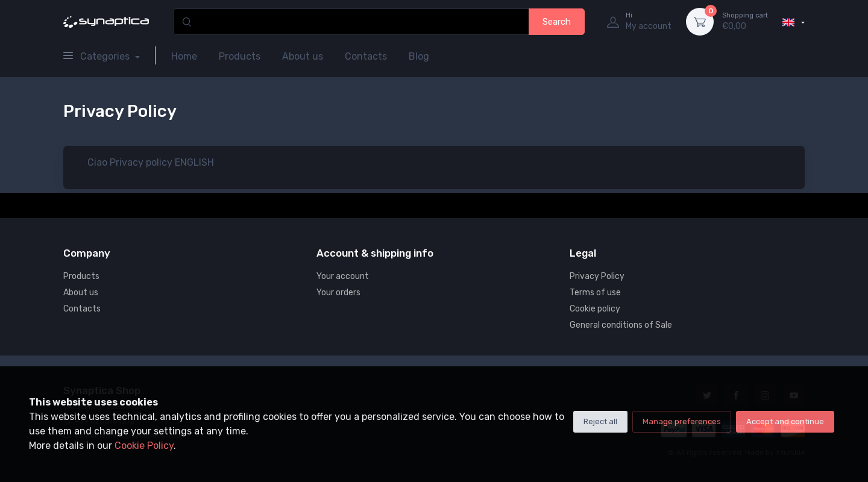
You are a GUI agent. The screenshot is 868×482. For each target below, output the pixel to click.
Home (184, 56)
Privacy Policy (597, 276)
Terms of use (595, 293)
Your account (343, 276)
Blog (419, 56)
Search (557, 22)
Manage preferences (682, 421)
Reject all (600, 421)
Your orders (338, 293)
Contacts (366, 56)
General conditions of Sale (621, 325)
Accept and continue (785, 421)
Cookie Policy (144, 446)
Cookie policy (595, 309)
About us (303, 56)
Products (240, 56)
